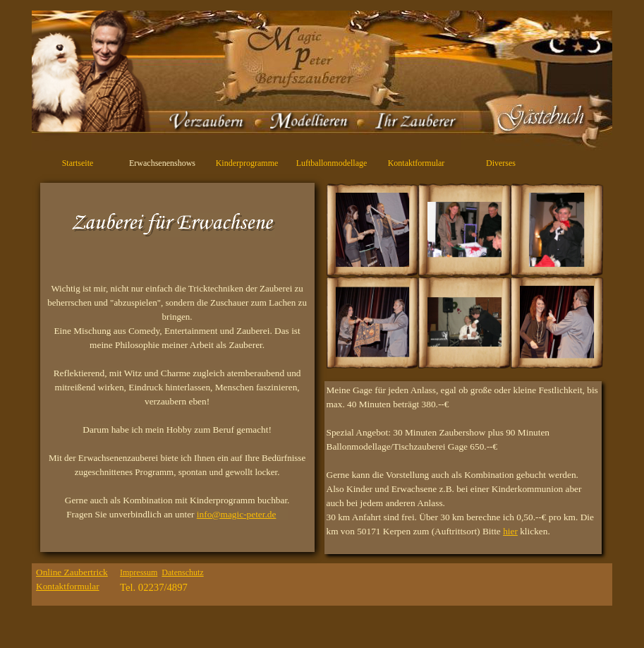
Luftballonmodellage (332, 163)
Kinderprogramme (247, 163)
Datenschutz (182, 572)
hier (510, 531)
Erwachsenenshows (162, 163)
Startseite (78, 163)
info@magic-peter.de (237, 514)
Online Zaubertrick (72, 572)
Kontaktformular (417, 163)
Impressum (139, 572)
